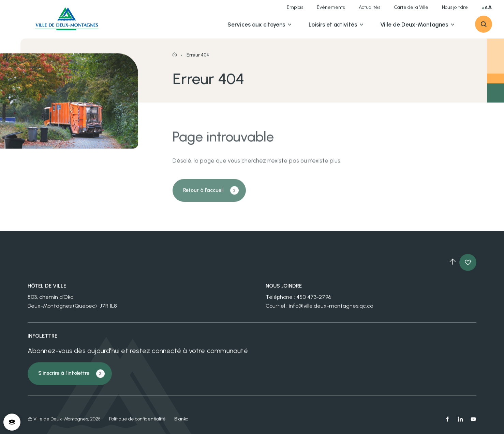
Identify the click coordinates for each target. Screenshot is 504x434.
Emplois (295, 11)
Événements (331, 11)
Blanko (181, 423)
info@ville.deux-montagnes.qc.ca (331, 309)
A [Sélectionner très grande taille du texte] (490, 11)
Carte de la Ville (411, 11)
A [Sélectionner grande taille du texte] (486, 11)
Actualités (369, 11)
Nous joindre (455, 11)
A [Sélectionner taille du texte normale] (483, 11)
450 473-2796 (314, 301)
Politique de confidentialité (137, 423)
